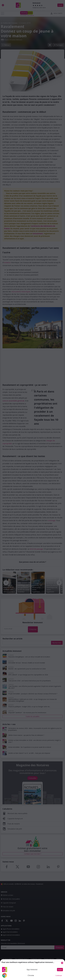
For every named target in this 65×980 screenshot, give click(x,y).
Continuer (59, 975)
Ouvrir (60, 970)
